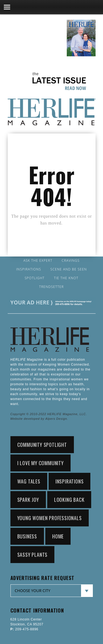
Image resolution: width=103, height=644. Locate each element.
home (58, 536)
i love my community (41, 463)
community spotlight (42, 445)
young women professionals (50, 518)
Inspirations (29, 269)
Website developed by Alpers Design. (39, 419)
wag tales (29, 481)
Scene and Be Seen (69, 269)
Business (27, 536)
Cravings (71, 261)
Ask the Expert (38, 261)
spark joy (28, 500)
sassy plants (33, 555)
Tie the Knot (66, 278)
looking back (69, 500)
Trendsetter (52, 287)
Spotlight (35, 278)
